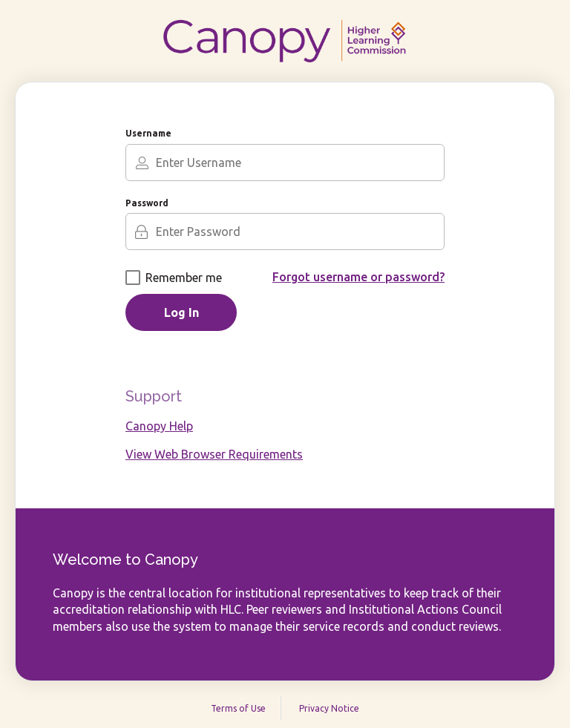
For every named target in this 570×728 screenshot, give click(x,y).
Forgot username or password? (358, 277)
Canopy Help (159, 426)
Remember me (174, 278)
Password (147, 203)
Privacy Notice (329, 708)
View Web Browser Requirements (214, 454)
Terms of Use (238, 708)
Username (148, 133)
